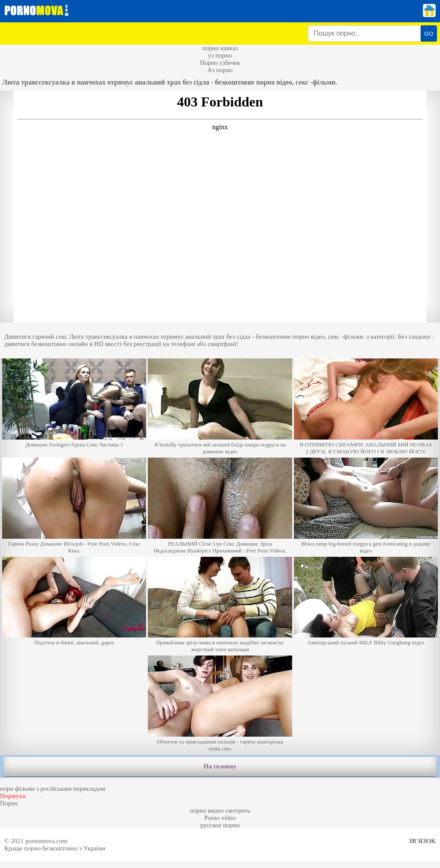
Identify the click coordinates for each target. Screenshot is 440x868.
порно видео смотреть (220, 810)
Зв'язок (422, 841)
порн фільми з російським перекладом (53, 789)
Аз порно (220, 70)
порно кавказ (220, 48)
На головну (220, 766)
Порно (9, 803)
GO (429, 34)
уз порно (220, 55)
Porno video (220, 818)
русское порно (220, 825)
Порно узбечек (220, 63)
